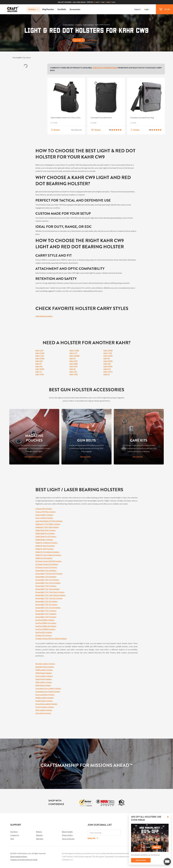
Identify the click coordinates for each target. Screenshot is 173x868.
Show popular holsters (19, 856)
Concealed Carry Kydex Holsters (48, 691)
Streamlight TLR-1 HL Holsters (47, 580)
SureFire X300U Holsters (45, 620)
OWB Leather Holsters (44, 670)
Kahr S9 (72, 369)
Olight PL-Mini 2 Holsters (45, 546)
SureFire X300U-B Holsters (46, 626)
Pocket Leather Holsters (45, 707)
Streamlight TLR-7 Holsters (46, 614)
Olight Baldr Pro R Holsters (46, 536)
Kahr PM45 (40, 369)
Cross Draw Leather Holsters (46, 704)
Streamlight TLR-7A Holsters (47, 601)
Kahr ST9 (107, 369)
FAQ (12, 839)
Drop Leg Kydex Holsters (45, 695)
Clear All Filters (92, 40)
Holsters (33, 9)
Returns (39, 832)
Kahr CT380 (74, 350)
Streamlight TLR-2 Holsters (46, 586)
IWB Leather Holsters (44, 682)
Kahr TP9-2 (108, 372)
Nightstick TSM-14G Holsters (47, 527)
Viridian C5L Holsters (44, 635)
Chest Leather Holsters (44, 676)
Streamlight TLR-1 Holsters (46, 611)
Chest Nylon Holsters (44, 679)
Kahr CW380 (74, 356)
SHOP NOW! (141, 860)
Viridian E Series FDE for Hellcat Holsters (51, 638)
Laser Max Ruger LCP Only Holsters (49, 521)
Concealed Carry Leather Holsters (48, 688)
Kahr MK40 (108, 361)
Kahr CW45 (40, 358)
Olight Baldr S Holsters (44, 540)
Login (147, 9)
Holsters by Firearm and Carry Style (24, 860)
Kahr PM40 (108, 366)
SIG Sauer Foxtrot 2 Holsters (46, 567)
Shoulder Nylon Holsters (45, 667)
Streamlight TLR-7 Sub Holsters (47, 589)
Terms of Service (68, 839)
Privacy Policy (67, 835)
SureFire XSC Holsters (44, 632)
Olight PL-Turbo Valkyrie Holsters (48, 555)
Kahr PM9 (73, 366)
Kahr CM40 (108, 350)
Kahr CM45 (40, 353)
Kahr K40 (39, 361)
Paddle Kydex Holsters (44, 701)
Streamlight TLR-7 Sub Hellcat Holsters (50, 595)
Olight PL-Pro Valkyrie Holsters (47, 552)
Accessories (75, 9)
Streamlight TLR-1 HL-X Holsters (48, 583)
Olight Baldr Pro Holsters (45, 533)
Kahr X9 (107, 374)
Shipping (39, 835)
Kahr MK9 (73, 361)
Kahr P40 (107, 364)
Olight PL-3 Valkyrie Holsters (47, 543)
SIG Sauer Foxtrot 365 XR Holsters (48, 561)
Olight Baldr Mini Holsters (46, 530)
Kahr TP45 (74, 374)
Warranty (40, 839)
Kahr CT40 (108, 353)
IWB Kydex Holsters (43, 685)
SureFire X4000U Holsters (45, 629)
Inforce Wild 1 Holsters (44, 515)
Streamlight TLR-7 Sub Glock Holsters (50, 592)
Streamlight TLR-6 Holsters (46, 570)
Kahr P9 (38, 364)
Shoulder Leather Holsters (45, 664)
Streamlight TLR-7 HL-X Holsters (48, 608)
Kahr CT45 (40, 356)
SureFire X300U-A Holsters (46, 623)
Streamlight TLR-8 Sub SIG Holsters (49, 574)
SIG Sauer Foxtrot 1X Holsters (47, 564)
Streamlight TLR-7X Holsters (46, 604)
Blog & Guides (67, 832)
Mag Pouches (48, 9)
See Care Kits (138, 456)
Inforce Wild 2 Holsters (44, 518)
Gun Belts (62, 9)
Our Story (14, 832)
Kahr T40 (73, 372)
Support (137, 9)
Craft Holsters (68, 25)
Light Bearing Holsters (44, 316)
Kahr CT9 (73, 353)
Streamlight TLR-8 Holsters (46, 577)
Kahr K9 (107, 358)
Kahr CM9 (39, 350)
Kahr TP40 (40, 374)
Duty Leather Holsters (44, 710)
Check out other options (105, 68)
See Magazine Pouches (33, 456)
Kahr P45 (39, 366)
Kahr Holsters (88, 25)
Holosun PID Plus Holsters (46, 512)
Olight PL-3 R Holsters (44, 558)
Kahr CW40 (108, 356)
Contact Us (15, 835)
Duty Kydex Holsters (43, 713)
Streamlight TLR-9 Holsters (46, 617)
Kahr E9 (72, 358)
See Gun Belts (85, 456)
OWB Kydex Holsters (44, 673)
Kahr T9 (39, 372)
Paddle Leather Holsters (45, 698)
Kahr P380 (74, 364)
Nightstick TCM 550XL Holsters (48, 524)
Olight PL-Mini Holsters (44, 549)
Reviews (57, 130)
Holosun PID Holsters (44, 509)
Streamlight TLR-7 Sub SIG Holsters (49, 598)
